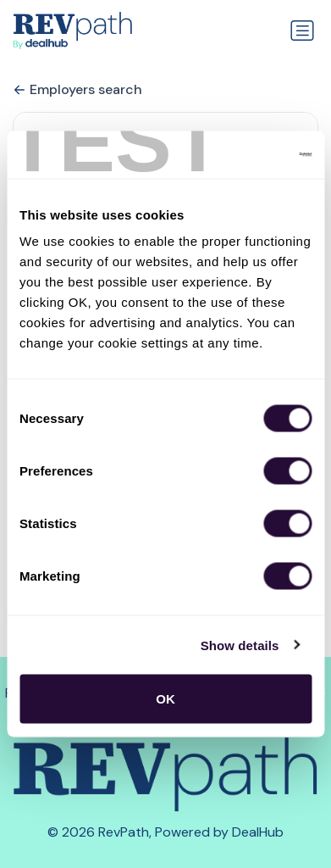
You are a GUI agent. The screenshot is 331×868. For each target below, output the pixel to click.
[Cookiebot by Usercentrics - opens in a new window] (238, 155)
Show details (240, 645)
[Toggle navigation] (302, 31)
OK (165, 699)
